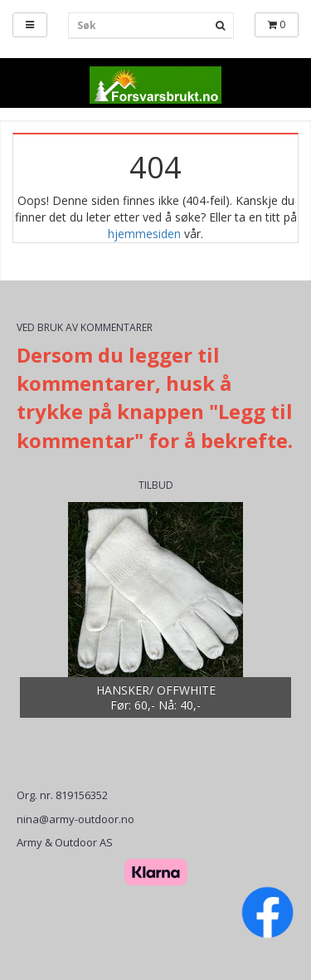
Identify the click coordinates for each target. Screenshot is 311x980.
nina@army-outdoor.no (75, 819)
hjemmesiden (144, 234)
